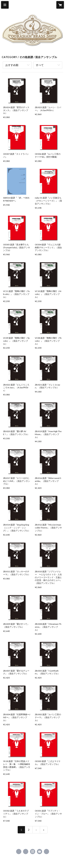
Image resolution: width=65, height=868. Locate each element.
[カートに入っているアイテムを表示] (60, 5)
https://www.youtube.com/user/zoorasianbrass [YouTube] (40, 852)
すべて (40, 65)
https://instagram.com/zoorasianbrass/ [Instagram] (33, 852)
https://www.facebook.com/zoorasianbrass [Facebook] (19, 852)
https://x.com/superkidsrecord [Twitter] (26, 852)
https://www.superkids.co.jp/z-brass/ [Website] (46, 852)
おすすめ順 (12, 65)
